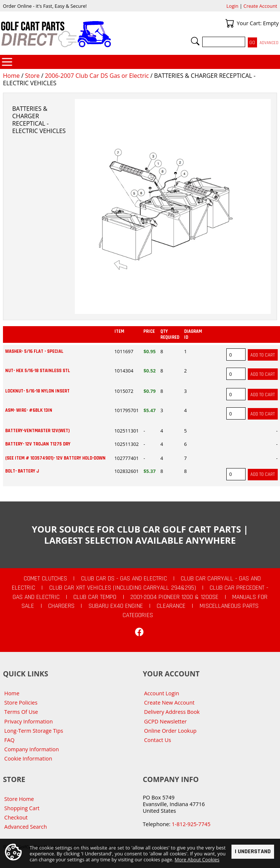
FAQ (10, 740)
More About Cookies (197, 859)
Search (195, 41)
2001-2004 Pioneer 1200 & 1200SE (174, 597)
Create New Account (169, 703)
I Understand (253, 852)
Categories (7, 62)
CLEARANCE (171, 606)
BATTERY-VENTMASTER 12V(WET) (37, 431)
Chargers (61, 606)
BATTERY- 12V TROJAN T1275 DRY (38, 444)
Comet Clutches (45, 579)
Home (11, 76)
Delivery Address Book (172, 712)
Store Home (19, 799)
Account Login (162, 693)
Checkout (16, 817)
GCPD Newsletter (165, 721)
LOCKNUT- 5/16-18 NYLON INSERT (37, 391)
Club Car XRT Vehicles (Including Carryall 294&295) (123, 588)
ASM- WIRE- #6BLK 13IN (29, 410)
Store (32, 76)
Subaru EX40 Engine (116, 606)
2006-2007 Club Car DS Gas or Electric (97, 76)
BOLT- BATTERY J (22, 471)
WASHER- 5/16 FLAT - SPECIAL (34, 351)
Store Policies (21, 703)
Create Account (260, 6)
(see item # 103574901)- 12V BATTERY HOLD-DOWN (55, 458)
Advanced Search (26, 827)
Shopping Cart (22, 808)
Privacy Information (29, 721)
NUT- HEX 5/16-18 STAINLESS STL (38, 371)
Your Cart (230, 23)
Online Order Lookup (170, 731)
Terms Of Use (21, 712)
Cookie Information (28, 758)
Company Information (32, 749)
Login (232, 6)
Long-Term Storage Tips (34, 731)
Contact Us (158, 740)
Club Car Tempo (95, 597)
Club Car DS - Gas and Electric (124, 579)
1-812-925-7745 (191, 824)
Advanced (269, 43)
